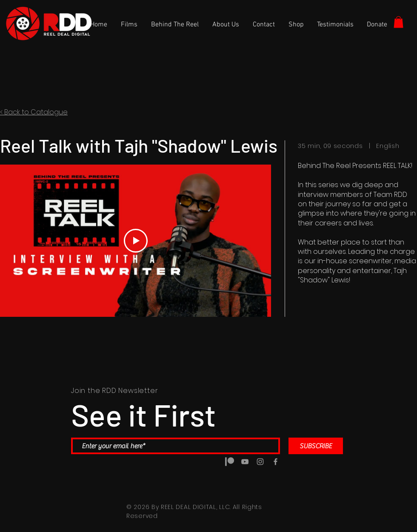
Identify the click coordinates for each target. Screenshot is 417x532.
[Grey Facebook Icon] (276, 462)
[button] (398, 22)
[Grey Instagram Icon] (260, 462)
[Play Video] (136, 241)
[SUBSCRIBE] (316, 446)
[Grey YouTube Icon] (245, 462)
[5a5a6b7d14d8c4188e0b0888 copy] (230, 462)
